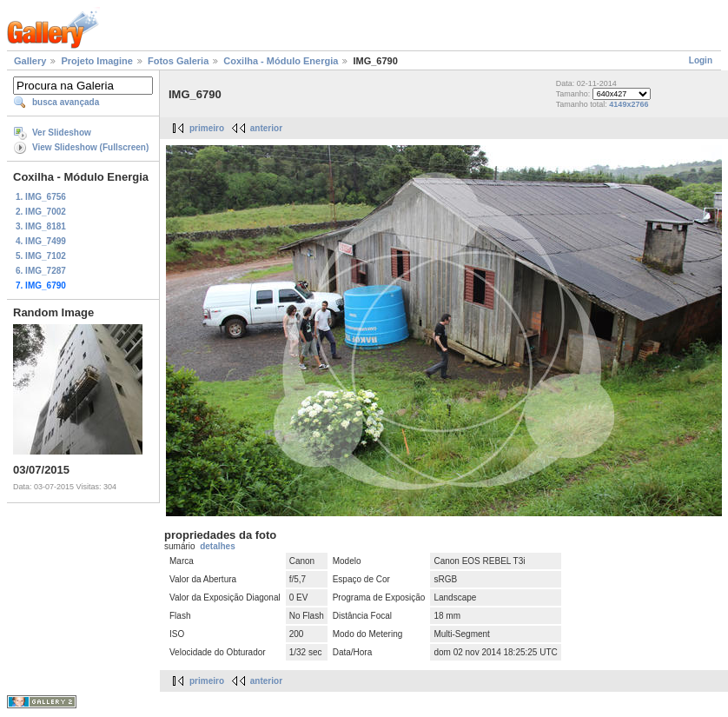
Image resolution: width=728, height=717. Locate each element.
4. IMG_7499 (41, 241)
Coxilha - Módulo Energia (281, 61)
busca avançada (66, 102)
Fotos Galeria (178, 61)
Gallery (30, 61)
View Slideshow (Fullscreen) (90, 147)
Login (701, 60)
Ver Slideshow (62, 133)
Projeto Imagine (97, 61)
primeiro (207, 128)
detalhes (218, 546)
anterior (266, 128)
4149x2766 (629, 104)
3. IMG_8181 (41, 226)
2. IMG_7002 (41, 212)
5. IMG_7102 (41, 256)
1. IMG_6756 (41, 197)
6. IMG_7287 (41, 271)
